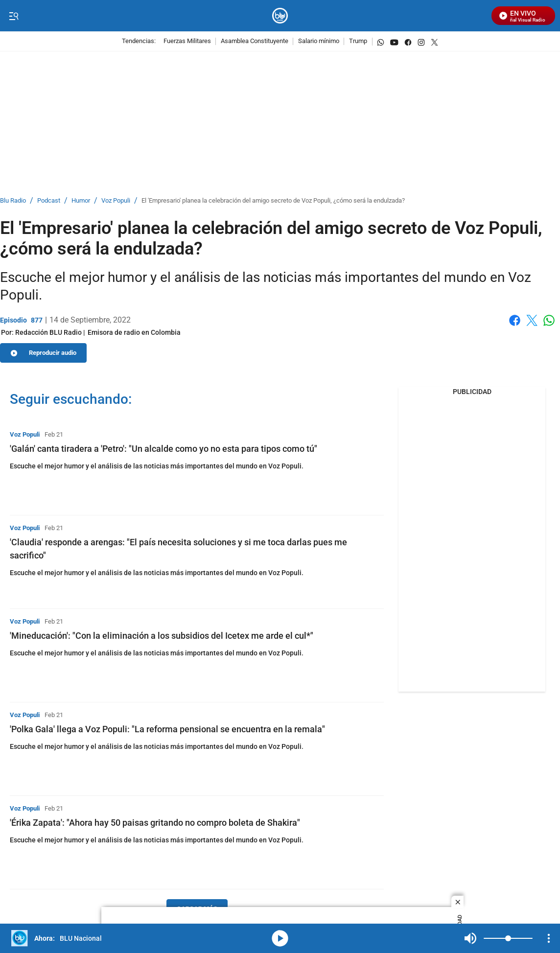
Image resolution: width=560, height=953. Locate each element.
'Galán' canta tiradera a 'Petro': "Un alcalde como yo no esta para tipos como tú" (163, 449)
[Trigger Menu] (13, 16)
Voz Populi (116, 201)
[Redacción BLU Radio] (48, 332)
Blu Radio (13, 201)
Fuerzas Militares (187, 41)
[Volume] (508, 938)
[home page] (280, 16)
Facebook (515, 320)
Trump (358, 41)
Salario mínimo (319, 41)
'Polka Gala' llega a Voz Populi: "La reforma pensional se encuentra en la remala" (167, 729)
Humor (81, 201)
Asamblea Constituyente (255, 41)
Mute (470, 938)
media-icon (280, 938)
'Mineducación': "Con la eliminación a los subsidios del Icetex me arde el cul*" (162, 636)
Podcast (49, 201)
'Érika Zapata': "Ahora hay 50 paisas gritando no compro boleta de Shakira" (155, 823)
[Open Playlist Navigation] (549, 938)
